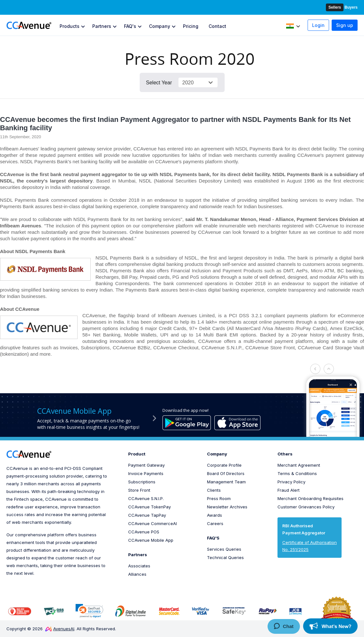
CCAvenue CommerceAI (153, 523)
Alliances (137, 574)
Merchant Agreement (299, 465)
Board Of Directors (226, 473)
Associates (139, 566)
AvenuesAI (60, 629)
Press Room (219, 498)
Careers (215, 523)
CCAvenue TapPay (147, 515)
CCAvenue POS (144, 532)
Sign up (345, 25)
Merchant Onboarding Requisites (310, 498)
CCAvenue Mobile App (151, 540)
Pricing (191, 26)
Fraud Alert (289, 490)
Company (160, 26)
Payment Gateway (146, 465)
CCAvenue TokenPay (149, 507)
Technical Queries (225, 557)
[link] (89, 611)
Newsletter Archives (227, 507)
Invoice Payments (146, 473)
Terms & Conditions (297, 473)
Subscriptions (142, 482)
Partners (102, 26)
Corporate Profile (224, 465)
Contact (217, 26)
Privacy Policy (291, 482)
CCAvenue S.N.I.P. (146, 498)
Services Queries (224, 549)
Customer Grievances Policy (306, 507)
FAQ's (130, 26)
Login (318, 25)
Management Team (226, 482)
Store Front (139, 490)
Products (70, 26)
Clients (214, 490)
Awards (215, 515)
